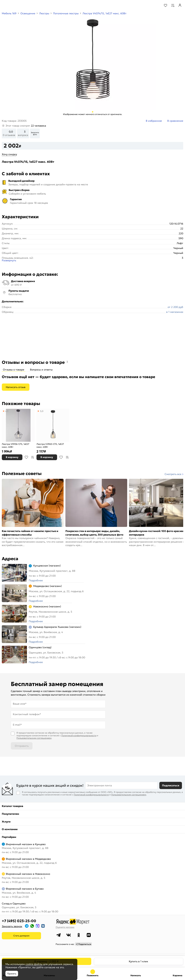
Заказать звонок (12, 926)
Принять (12, 974)
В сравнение (33, 457)
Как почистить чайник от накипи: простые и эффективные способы (30, 533)
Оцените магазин (65, 927)
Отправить (22, 746)
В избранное (26, 457)
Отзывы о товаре (14, 370)
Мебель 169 (9, 13)
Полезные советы (22, 474)
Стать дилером (21, 936)
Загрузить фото (35, 133)
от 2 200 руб (175, 307)
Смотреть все (173, 474)
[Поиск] (156, 5)
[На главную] (16, 5)
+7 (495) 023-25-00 (19, 921)
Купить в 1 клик (138, 961)
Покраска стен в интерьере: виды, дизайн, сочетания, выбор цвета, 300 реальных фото (94, 533)
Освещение (28, 13)
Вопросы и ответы (41, 370)
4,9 (7, 411)
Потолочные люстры (66, 13)
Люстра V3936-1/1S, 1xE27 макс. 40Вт (16, 445)
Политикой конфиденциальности (79, 735)
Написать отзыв (16, 387)
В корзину (12, 457)
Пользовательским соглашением (34, 738)
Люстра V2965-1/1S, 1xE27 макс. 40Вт (50, 445)
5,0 (42, 411)
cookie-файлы (34, 964)
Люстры (44, 13)
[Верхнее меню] (5, 5)
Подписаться (171, 785)
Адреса (10, 559)
